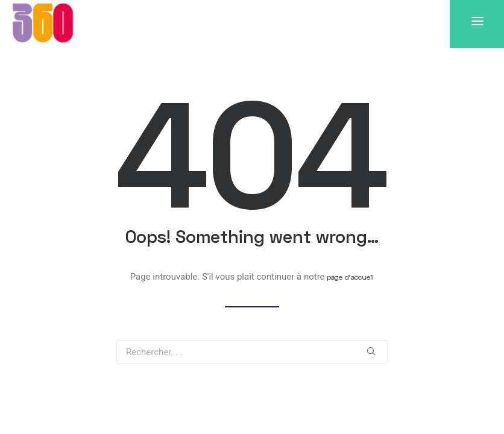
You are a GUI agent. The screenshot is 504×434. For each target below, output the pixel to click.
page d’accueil (350, 277)
